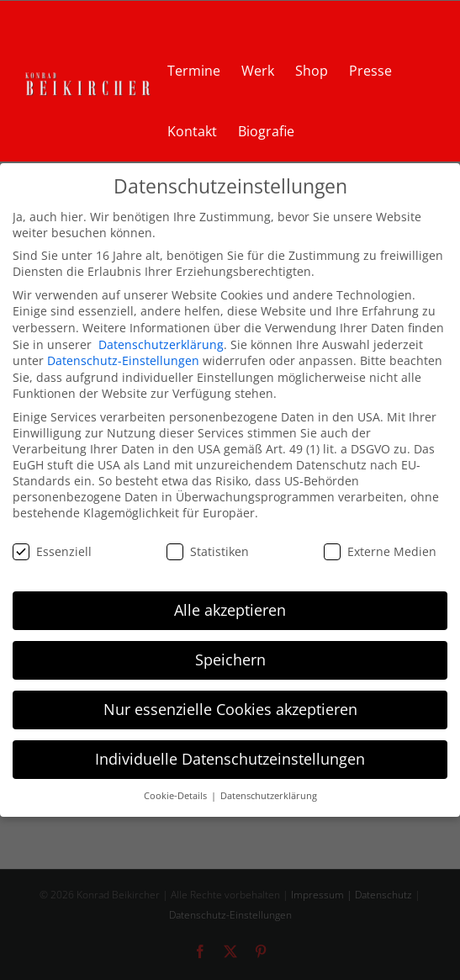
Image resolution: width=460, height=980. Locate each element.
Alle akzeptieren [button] (230, 610)
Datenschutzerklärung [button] (269, 796)
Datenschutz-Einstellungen (123, 360)
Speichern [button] (230, 660)
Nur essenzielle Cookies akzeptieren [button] (230, 709)
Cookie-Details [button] (177, 796)
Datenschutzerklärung (161, 344)
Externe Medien (380, 551)
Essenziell (52, 551)
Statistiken (208, 551)
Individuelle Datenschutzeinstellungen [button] (230, 759)
